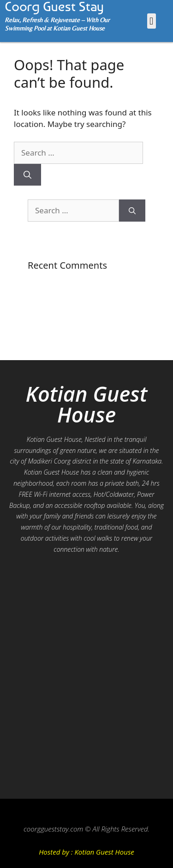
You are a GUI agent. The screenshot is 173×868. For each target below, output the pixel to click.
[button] (152, 21)
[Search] (27, 175)
